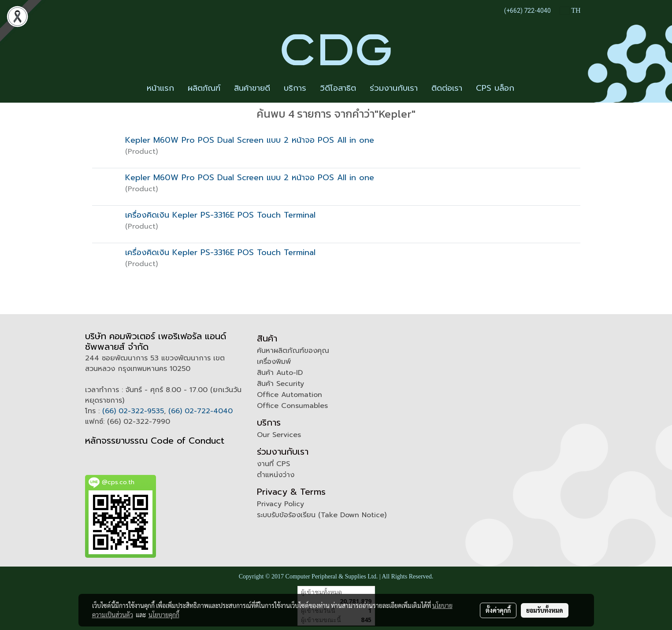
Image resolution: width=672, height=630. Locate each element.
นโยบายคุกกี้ (164, 615)
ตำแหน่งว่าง (276, 475)
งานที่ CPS (273, 464)
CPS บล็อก (495, 88)
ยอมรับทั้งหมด (545, 610)
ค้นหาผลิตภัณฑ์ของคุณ (293, 351)
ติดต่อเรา (447, 88)
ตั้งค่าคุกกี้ (498, 610)
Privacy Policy (280, 504)
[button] (529, 89)
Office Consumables (292, 406)
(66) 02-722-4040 (200, 411)
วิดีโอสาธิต (338, 88)
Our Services (279, 435)
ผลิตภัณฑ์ (204, 88)
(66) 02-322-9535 (133, 411)
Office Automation (290, 395)
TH (570, 10)
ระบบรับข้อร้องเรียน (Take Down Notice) (322, 515)
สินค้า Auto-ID (280, 373)
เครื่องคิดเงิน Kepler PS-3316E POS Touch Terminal (220, 215)
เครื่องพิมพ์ (274, 362)
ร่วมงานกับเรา (394, 88)
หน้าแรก (160, 88)
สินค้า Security (280, 384)
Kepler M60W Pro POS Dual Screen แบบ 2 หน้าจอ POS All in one (250, 140)
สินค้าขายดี (252, 88)
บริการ (295, 88)
